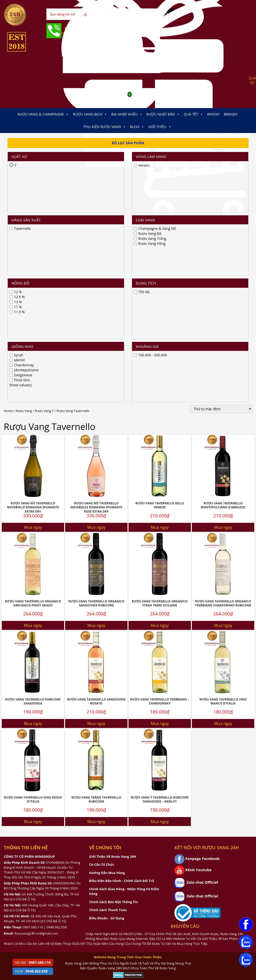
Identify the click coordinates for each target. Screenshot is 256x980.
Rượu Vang (24, 206)
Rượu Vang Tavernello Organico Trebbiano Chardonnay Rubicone (223, 399)
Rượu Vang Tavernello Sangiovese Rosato (96, 497)
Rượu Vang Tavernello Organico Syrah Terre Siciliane (160, 399)
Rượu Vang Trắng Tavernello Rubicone (96, 595)
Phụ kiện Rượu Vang (105, 127)
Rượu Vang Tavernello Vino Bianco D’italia (223, 497)
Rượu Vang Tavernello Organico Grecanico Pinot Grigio (33, 399)
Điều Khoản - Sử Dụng (107, 713)
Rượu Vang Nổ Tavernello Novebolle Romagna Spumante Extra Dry (33, 303)
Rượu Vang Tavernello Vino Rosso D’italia (33, 595)
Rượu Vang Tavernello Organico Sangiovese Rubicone (96, 399)
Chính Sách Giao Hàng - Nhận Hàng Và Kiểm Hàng (124, 687)
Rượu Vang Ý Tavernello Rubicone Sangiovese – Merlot (160, 595)
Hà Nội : (33, 962)
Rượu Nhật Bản (163, 114)
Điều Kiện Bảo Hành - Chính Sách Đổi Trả (122, 676)
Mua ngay (33, 323)
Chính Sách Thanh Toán (108, 705)
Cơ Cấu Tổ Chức (102, 660)
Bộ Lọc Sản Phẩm (128, 143)
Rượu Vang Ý (44, 206)
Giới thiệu (160, 127)
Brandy (231, 114)
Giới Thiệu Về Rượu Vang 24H (113, 652)
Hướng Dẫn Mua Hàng (107, 668)
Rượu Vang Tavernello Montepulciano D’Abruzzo (223, 301)
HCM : (31, 971)
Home (8, 206)
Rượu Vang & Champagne (43, 114)
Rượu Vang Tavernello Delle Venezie (160, 301)
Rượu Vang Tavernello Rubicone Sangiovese (33, 497)
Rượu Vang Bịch (90, 114)
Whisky (213, 114)
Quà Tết (193, 114)
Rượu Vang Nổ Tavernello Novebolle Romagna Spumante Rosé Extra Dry (96, 303)
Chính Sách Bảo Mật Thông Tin (113, 697)
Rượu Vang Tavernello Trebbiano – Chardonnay (160, 497)
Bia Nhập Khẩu (127, 114)
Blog (137, 127)
